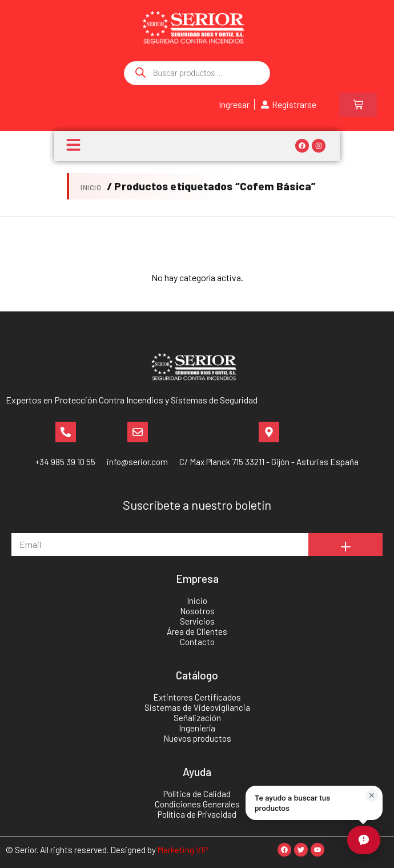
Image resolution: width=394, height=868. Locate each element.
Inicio (91, 187)
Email (22, 528)
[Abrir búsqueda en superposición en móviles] (197, 73)
